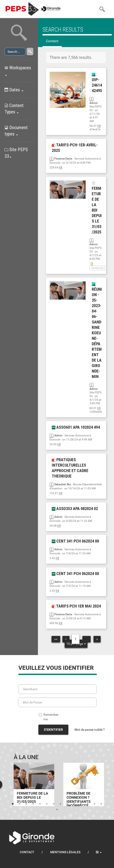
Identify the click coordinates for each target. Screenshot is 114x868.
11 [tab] (81, 804)
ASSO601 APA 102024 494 (76, 427)
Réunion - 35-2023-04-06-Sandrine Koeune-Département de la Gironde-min (97, 331)
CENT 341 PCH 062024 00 (75, 541)
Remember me (49, 717)
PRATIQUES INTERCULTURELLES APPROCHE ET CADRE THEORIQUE (70, 468)
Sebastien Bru (63, 484)
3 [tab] (26, 804)
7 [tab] (54, 804)
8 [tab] (60, 804)
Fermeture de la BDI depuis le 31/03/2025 (97, 208)
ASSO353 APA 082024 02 (75, 509)
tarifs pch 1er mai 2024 (76, 606)
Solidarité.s (98, 268)
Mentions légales (65, 852)
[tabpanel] (34, 784)
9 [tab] (67, 804)
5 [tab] (40, 804)
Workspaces (18, 70)
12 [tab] (88, 804)
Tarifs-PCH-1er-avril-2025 (75, 148)
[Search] (15, 52)
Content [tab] (52, 41)
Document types (16, 131)
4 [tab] (33, 804)
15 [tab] (57, 810)
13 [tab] (94, 804)
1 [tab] (13, 804)
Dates (14, 90)
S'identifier (53, 730)
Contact (27, 852)
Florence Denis (63, 159)
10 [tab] (74, 804)
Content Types (14, 109)
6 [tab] (47, 804)
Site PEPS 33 (16, 153)
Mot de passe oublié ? (90, 730)
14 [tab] (101, 804)
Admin (94, 103)
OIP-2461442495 (97, 83)
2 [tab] (20, 804)
